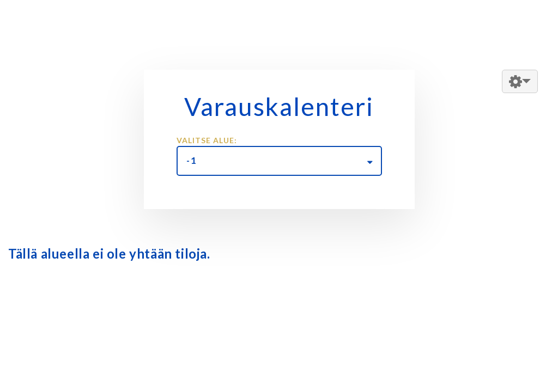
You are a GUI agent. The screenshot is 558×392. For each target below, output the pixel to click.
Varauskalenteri (279, 106)
